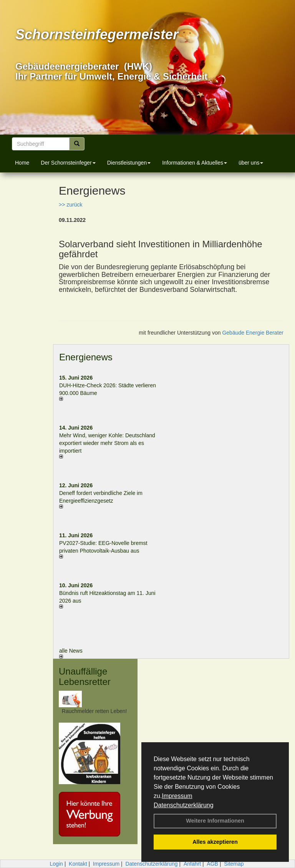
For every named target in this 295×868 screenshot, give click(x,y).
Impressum (177, 796)
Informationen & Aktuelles (195, 163)
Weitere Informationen (215, 821)
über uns (251, 163)
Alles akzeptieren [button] (215, 842)
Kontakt (78, 864)
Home (22, 163)
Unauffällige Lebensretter (85, 676)
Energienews (86, 357)
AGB (212, 864)
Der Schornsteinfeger (68, 163)
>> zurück (70, 205)
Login (56, 864)
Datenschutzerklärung (184, 805)
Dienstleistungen (129, 163)
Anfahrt (192, 864)
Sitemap (234, 864)
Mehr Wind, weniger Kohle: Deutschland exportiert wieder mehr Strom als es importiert (107, 443)
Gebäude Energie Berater (253, 333)
